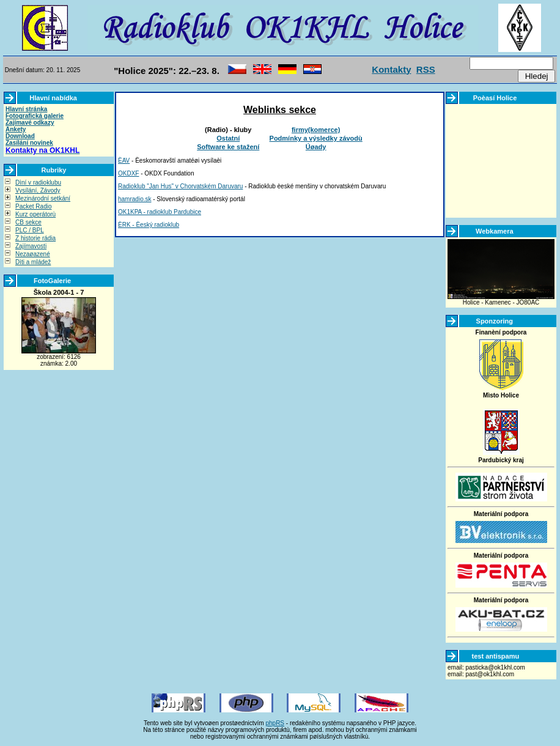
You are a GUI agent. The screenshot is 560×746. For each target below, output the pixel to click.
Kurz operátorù (35, 214)
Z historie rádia (35, 238)
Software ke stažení (228, 147)
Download (20, 136)
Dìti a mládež (33, 262)
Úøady (316, 147)
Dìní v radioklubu (38, 183)
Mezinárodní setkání (43, 198)
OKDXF (128, 173)
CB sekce (28, 222)
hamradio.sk (134, 199)
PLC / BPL (30, 230)
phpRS (275, 723)
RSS (426, 69)
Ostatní (228, 138)
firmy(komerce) (316, 130)
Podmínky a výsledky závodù (316, 138)
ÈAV (124, 161)
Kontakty (391, 69)
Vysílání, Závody (38, 190)
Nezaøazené (33, 254)
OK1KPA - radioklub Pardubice (160, 212)
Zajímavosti (31, 246)
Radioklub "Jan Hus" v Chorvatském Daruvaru (180, 186)
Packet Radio (33, 206)
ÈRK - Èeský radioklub (149, 225)
